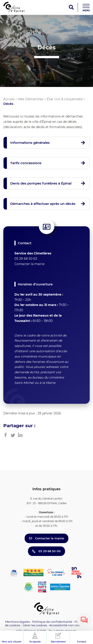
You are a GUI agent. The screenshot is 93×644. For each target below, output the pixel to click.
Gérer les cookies (35, 625)
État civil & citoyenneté (65, 99)
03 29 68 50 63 (26, 259)
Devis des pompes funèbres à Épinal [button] (41, 183)
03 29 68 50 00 (46, 551)
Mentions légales (17, 622)
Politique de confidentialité (52, 622)
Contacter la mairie (29, 264)
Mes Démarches (31, 99)
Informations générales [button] (30, 143)
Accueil (9, 99)
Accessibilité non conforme (69, 625)
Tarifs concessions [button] (26, 163)
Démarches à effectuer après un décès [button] (43, 204)
